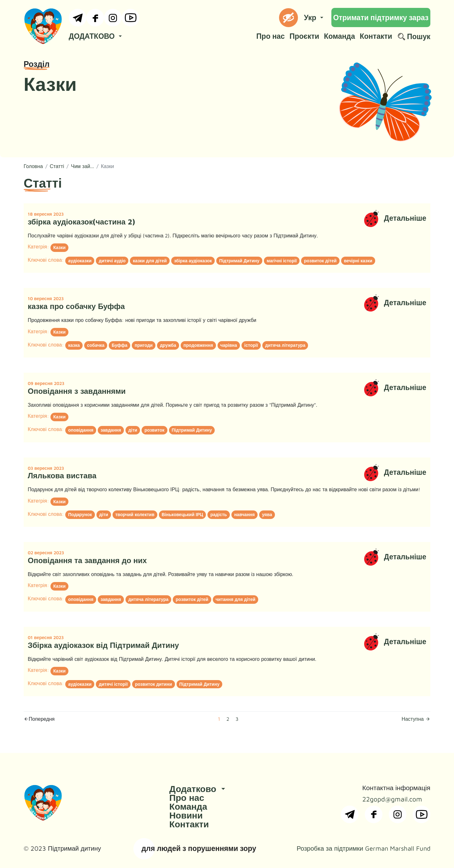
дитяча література (285, 345)
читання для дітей (236, 599)
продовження (198, 345)
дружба (168, 345)
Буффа (119, 345)
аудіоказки (80, 261)
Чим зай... (82, 166)
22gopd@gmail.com (392, 799)
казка (74, 345)
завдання (111, 430)
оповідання (81, 430)
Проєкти (304, 36)
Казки (59, 247)
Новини (186, 815)
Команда (339, 36)
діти (133, 430)
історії (251, 345)
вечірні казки (358, 261)
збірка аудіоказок (193, 261)
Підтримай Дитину (239, 261)
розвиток (154, 430)
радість (218, 514)
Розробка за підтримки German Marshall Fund (364, 848)
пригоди (144, 345)
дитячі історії (113, 684)
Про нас (271, 36)
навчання (244, 514)
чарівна (229, 345)
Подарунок (80, 514)
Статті (57, 166)
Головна (33, 166)
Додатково (198, 789)
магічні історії (282, 261)
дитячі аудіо (112, 261)
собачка (96, 345)
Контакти (376, 36)
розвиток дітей (320, 261)
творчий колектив (135, 514)
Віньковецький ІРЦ (183, 514)
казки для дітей (150, 261)
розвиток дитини (153, 684)
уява (267, 514)
